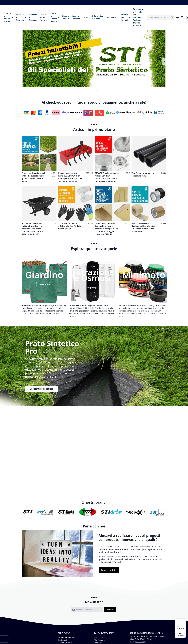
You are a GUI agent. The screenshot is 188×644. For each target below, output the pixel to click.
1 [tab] (90, 91)
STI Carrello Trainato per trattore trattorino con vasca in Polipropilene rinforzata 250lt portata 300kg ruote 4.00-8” (33, 229)
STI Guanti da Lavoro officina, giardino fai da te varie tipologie (70, 226)
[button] (183, 3)
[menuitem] (8, 17)
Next (164, 62)
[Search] (172, 17)
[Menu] (184, 620)
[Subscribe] (110, 610)
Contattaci (62, 640)
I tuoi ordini (99, 637)
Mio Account (99, 640)
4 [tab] (96, 91)
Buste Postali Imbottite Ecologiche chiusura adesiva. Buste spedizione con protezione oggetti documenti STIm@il (106, 229)
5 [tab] (98, 91)
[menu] (74, 17)
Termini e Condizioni (67, 637)
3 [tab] (94, 91)
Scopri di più (44, 285)
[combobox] (161, 17)
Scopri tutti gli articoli (42, 389)
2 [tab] (92, 91)
